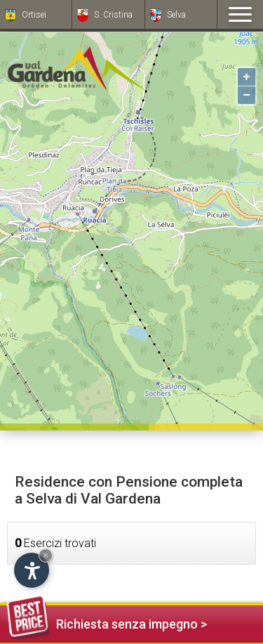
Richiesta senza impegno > (107, 622)
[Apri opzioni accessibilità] (32, 570)
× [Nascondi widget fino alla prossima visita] (46, 555)
